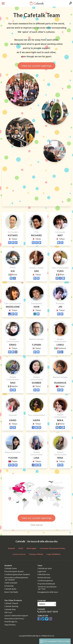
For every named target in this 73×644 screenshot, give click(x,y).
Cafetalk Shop (10, 609)
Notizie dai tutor (44, 577)
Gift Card (8, 612)
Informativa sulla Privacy (14, 618)
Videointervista (44, 574)
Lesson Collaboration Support (16, 615)
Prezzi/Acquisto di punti (14, 571)
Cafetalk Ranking (11, 606)
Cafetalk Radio (10, 589)
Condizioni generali (45, 580)
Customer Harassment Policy (52, 548)
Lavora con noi (19, 554)
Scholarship (9, 586)
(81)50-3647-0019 (49, 612)
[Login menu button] (70, 3)
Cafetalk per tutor (45, 568)
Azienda (11, 548)
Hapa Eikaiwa (10, 625)
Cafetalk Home (11, 568)
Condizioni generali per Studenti (17, 574)
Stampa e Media (36, 554)
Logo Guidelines (54, 554)
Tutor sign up (36, 525)
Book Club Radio (11, 592)
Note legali (31, 548)
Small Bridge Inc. (11, 621)
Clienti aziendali (11, 583)
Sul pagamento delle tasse (48, 592)
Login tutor (42, 571)
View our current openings (36, 66)
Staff (21, 548)
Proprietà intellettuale (46, 584)
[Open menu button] (3, 3)
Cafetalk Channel (11, 603)
